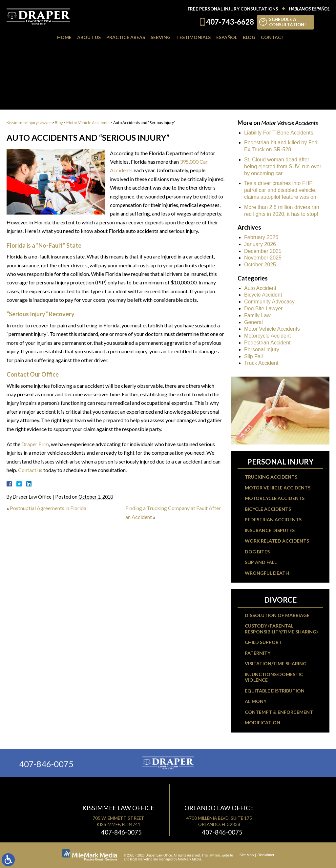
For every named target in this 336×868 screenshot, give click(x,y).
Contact (273, 37)
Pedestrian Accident (267, 343)
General (253, 322)
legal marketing (141, 859)
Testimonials (193, 37)
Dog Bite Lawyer (263, 309)
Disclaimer (266, 855)
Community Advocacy (269, 302)
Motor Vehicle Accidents (88, 123)
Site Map (247, 855)
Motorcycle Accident (267, 336)
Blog (249, 37)
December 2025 (263, 251)
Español (227, 37)
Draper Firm (35, 444)
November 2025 (263, 258)
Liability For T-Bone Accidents (279, 133)
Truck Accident (261, 363)
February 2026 (261, 237)
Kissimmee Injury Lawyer (29, 123)
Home (64, 37)
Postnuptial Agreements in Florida (48, 508)
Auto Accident (260, 288)
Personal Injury (262, 350)
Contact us (30, 470)
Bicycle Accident (263, 295)
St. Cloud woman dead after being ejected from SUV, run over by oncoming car (283, 166)
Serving (161, 37)
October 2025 (260, 265)
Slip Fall (253, 356)
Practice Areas (126, 37)
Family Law (257, 315)
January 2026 (260, 244)
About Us (89, 37)
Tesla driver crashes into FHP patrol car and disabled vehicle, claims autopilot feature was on (280, 190)
